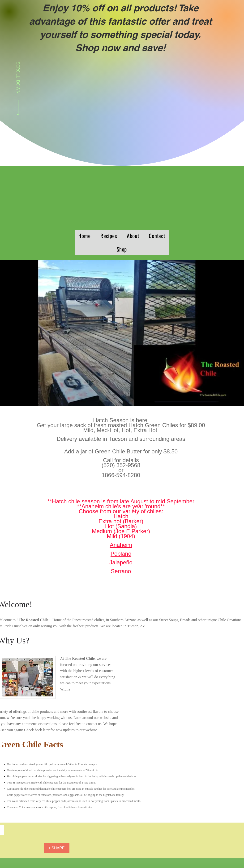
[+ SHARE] (57, 848)
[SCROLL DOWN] (18, 89)
